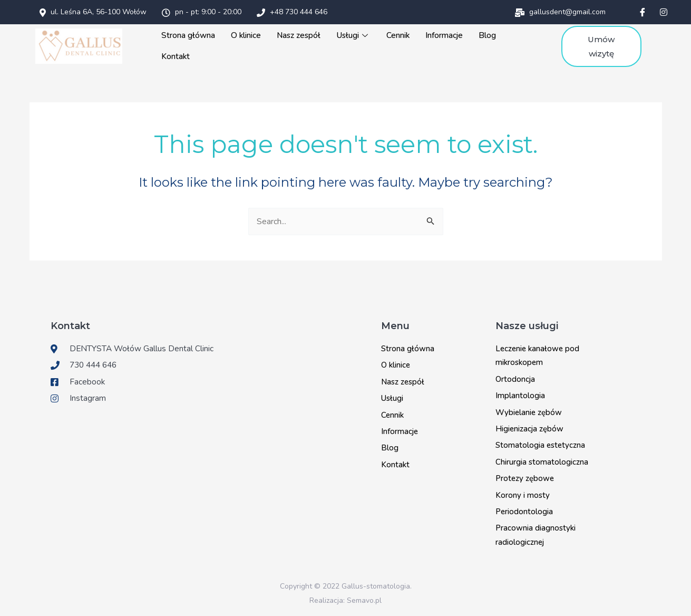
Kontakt (179, 56)
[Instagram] (664, 12)
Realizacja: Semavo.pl (345, 599)
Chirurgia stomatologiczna (542, 460)
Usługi (354, 35)
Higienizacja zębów (529, 427)
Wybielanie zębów (529, 411)
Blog (487, 35)
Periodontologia (524, 510)
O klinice (248, 35)
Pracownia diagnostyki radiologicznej (536, 533)
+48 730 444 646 (292, 12)
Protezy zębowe (525, 477)
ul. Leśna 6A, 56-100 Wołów (93, 12)
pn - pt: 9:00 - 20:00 (202, 12)
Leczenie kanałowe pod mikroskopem (537, 354)
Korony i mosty (523, 493)
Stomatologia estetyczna (540, 444)
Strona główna (191, 35)
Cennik (398, 35)
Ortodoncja (515, 378)
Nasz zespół (300, 35)
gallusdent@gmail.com (560, 12)
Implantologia (520, 394)
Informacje (444, 35)
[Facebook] (643, 12)
